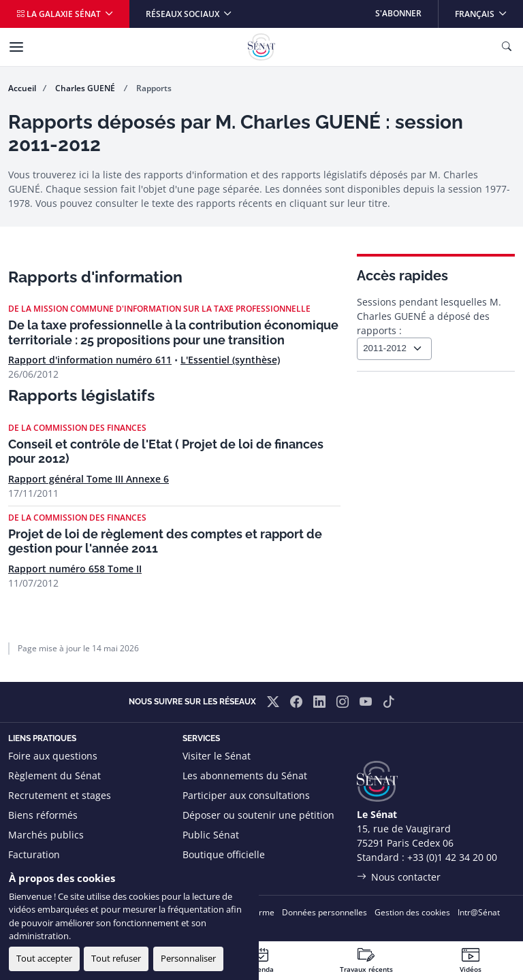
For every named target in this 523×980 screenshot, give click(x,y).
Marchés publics (46, 835)
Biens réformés (43, 815)
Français (489, 10)
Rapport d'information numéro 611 (90, 360)
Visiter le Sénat (217, 756)
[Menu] (16, 47)
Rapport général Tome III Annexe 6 (89, 479)
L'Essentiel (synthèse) (230, 360)
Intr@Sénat (479, 912)
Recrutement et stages (60, 795)
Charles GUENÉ (86, 88)
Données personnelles (324, 912)
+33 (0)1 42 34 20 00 (452, 857)
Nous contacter (406, 877)
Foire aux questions (53, 756)
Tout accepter (44, 958)
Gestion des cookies (412, 912)
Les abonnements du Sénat (245, 775)
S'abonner (398, 13)
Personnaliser (188, 958)
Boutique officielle (224, 854)
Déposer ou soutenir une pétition (258, 815)
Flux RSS (202, 874)
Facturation (34, 854)
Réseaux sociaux (184, 14)
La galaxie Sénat (60, 14)
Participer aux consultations (246, 795)
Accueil (22, 88)
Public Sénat (211, 835)
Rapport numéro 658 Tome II (75, 569)
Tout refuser (116, 958)
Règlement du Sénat (54, 775)
